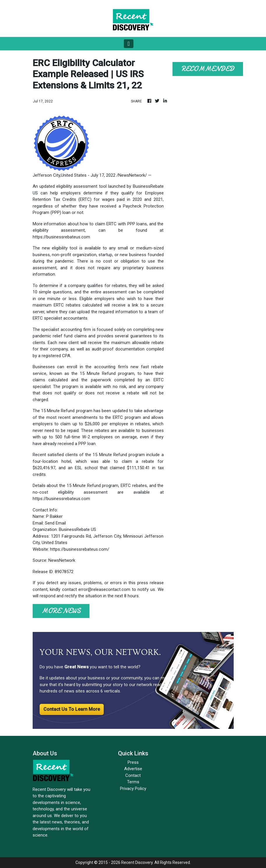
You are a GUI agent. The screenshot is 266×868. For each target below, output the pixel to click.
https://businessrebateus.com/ (80, 549)
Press (133, 762)
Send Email (55, 523)
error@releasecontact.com (104, 589)
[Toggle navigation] (129, 44)
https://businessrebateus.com (61, 237)
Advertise (133, 769)
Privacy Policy (133, 789)
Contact (133, 775)
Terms (133, 782)
